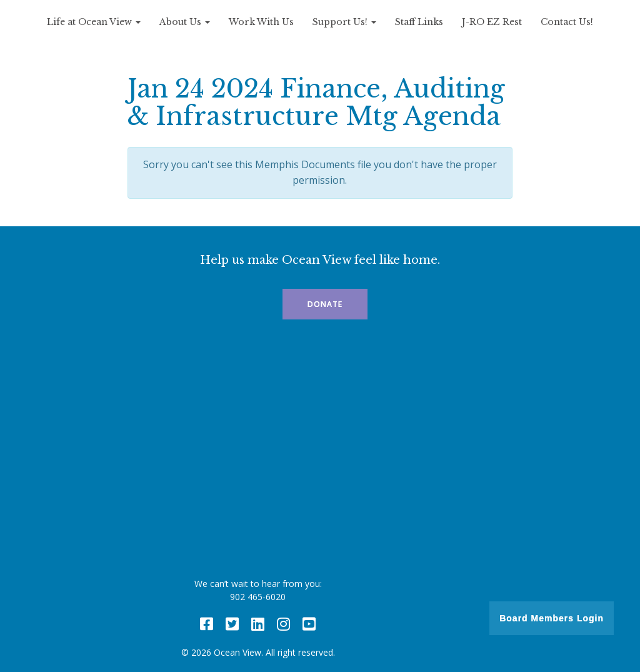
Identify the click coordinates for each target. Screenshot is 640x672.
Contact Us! (567, 22)
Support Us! (344, 22)
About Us (185, 22)
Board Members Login (552, 618)
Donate (325, 304)
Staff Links (419, 22)
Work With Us (261, 22)
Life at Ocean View (94, 22)
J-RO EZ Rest (492, 22)
